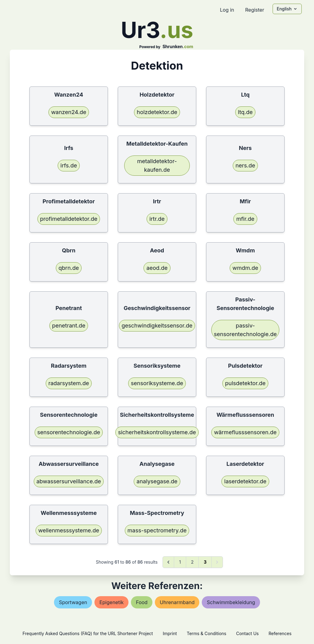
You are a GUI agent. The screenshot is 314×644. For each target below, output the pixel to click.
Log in (227, 10)
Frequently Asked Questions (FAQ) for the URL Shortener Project (88, 633)
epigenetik (111, 602)
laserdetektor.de (245, 481)
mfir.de (245, 219)
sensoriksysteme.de (157, 383)
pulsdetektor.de (245, 383)
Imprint (170, 633)
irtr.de (157, 219)
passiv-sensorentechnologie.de (245, 330)
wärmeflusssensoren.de (245, 432)
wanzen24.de (69, 112)
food (142, 602)
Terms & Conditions (207, 633)
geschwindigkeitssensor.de (157, 326)
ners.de (245, 165)
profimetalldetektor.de (69, 219)
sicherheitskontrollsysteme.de (157, 432)
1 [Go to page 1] (180, 562)
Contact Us (247, 633)
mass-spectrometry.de (157, 530)
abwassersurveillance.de (69, 481)
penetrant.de (69, 326)
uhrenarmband (177, 602)
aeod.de (157, 268)
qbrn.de (69, 268)
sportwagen (73, 602)
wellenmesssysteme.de (69, 530)
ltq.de (245, 112)
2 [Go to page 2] (192, 562)
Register (255, 10)
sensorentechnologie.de (69, 432)
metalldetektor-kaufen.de (157, 165)
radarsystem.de (69, 383)
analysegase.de (157, 481)
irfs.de (69, 165)
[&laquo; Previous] (168, 562)
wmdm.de (245, 268)
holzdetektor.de (157, 112)
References (280, 633)
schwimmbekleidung (231, 602)
